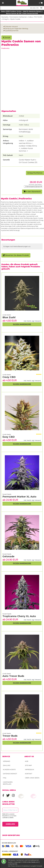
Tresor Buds (10, 736)
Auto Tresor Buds (13, 676)
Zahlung (7, 765)
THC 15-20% (38, 17)
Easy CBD (9, 437)
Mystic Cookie (15, 19)
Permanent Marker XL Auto (19, 497)
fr (37, 8)
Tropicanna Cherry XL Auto (19, 616)
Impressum (29, 770)
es (31, 8)
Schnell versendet (10, 851)
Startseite (5, 17)
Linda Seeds (7, 733)
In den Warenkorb (32, 192)
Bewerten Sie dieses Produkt (16, 255)
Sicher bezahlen (9, 843)
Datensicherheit (10, 774)
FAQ (5, 778)
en (34, 8)
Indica (30, 17)
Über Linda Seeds (32, 778)
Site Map (28, 765)
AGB (27, 761)
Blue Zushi (9, 317)
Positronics (5, 48)
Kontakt (29, 774)
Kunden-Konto (9, 770)
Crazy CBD (9, 377)
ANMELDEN (10, 824)
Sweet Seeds (7, 614)
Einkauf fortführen (35, 173)
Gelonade (8, 556)
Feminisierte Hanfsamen (18, 17)
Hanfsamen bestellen (8, 783)
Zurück (7, 37)
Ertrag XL (6, 19)
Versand (7, 761)
